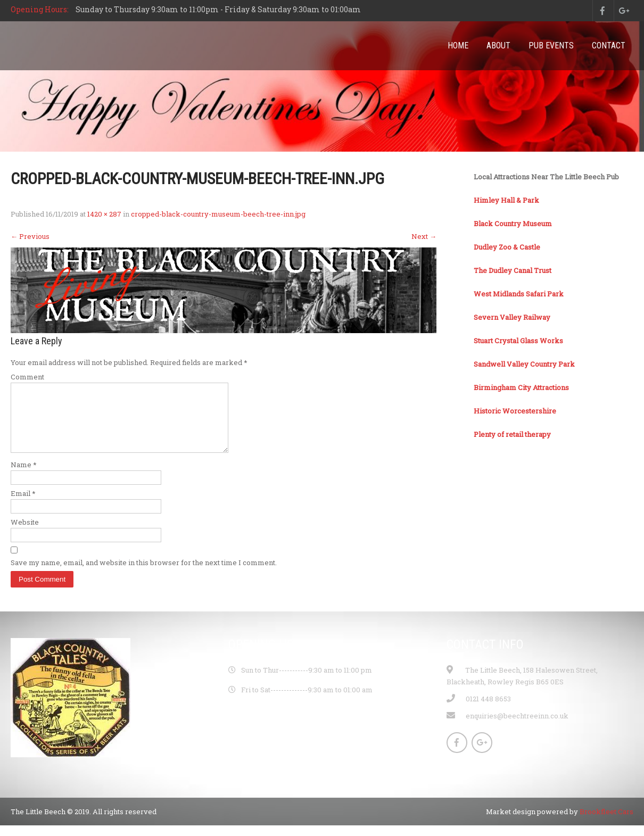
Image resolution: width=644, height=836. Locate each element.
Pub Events (551, 45)
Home (458, 45)
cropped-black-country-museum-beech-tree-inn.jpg (218, 214)
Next (424, 236)
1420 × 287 (104, 214)
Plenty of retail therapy (512, 434)
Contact (609, 45)
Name (24, 477)
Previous (30, 236)
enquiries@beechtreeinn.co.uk (517, 729)
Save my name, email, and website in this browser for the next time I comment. (144, 575)
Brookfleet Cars (606, 824)
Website (25, 535)
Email (23, 506)
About (498, 45)
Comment (27, 377)
